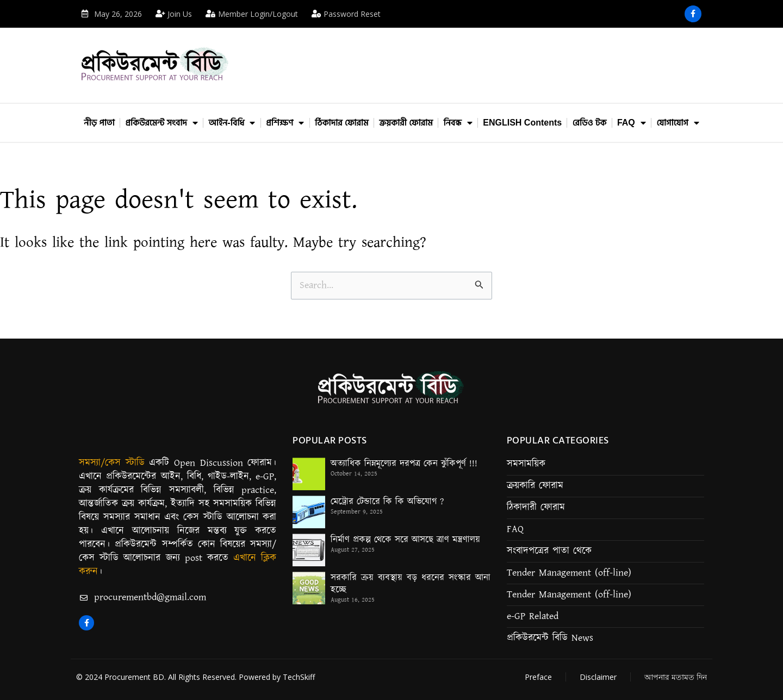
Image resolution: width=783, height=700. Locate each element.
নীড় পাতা (99, 123)
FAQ (632, 123)
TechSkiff (299, 677)
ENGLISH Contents (522, 123)
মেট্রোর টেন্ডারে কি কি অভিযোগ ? (387, 502)
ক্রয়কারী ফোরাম (406, 123)
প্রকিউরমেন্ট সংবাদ (161, 123)
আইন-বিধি (232, 123)
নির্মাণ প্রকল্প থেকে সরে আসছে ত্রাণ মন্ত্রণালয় (405, 540)
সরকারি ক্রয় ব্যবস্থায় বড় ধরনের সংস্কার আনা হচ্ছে (410, 584)
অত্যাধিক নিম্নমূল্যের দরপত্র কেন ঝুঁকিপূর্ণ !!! (404, 464)
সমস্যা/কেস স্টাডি (112, 463)
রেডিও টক (589, 123)
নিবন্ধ (458, 123)
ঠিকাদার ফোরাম (342, 123)
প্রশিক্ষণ (285, 123)
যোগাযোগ (678, 123)
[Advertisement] (475, 58)
